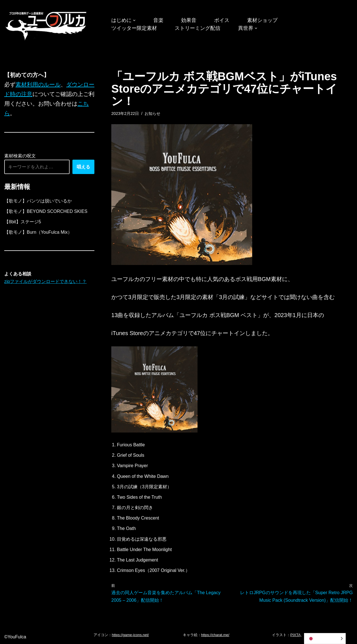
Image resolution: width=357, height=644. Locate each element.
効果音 (189, 20)
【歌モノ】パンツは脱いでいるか (38, 201)
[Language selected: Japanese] (325, 639)
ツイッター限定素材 (134, 28)
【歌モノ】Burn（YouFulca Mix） (38, 232)
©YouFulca (15, 637)
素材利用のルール (38, 84)
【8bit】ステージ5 (23, 222)
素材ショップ (262, 20)
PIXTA (295, 635)
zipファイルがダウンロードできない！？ (45, 281)
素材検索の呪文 (20, 156)
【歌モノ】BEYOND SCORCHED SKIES (46, 211)
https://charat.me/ (215, 635)
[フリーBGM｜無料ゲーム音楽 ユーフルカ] (46, 25)
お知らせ (152, 113)
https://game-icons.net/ (130, 635)
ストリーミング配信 (198, 28)
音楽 (158, 20)
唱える (83, 167)
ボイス (222, 20)
